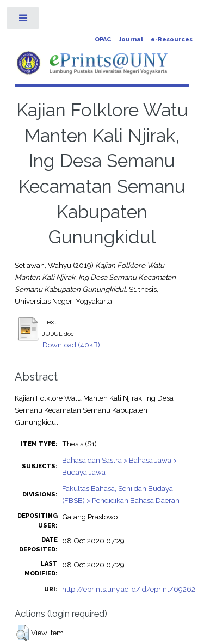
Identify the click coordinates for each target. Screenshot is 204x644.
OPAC (103, 39)
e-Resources (172, 39)
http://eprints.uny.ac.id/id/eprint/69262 (129, 589)
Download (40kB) (71, 345)
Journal (131, 39)
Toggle (24, 20)
